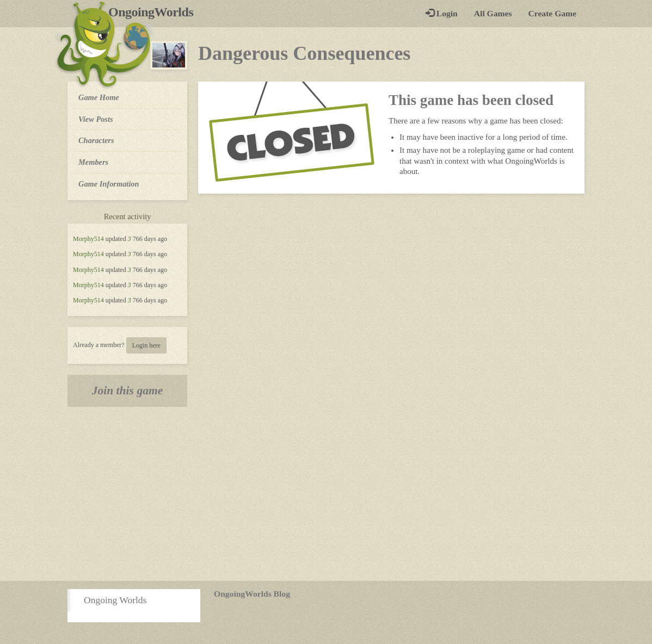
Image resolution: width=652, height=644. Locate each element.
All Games (493, 13)
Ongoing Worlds (115, 600)
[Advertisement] (326, 494)
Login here (146, 345)
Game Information (109, 184)
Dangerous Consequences (304, 53)
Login (442, 13)
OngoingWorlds (155, 12)
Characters (96, 140)
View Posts (96, 119)
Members (93, 162)
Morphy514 (88, 239)
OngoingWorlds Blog (252, 594)
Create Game (552, 13)
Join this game (128, 391)
